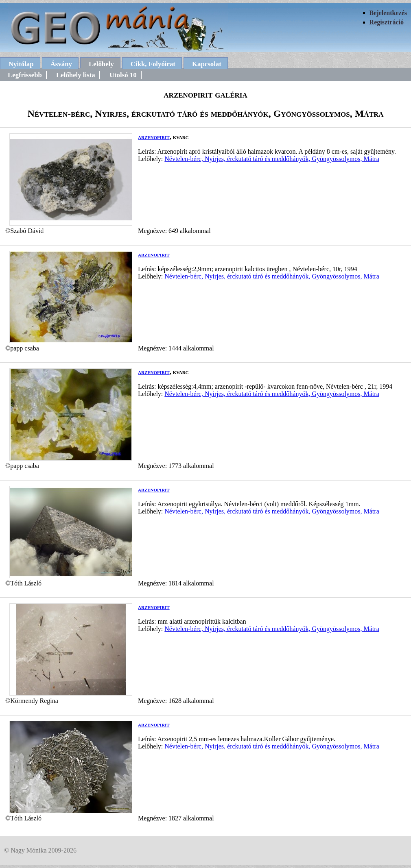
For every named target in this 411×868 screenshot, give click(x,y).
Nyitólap (21, 64)
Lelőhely (101, 64)
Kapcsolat (207, 64)
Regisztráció (387, 22)
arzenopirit (154, 137)
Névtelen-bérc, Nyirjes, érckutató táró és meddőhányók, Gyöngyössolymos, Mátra (272, 159)
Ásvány (61, 64)
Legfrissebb (25, 75)
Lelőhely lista (76, 75)
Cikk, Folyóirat (153, 64)
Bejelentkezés (388, 13)
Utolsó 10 (123, 75)
